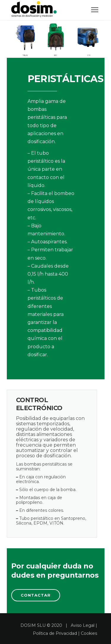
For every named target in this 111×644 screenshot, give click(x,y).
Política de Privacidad (55, 633)
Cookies (89, 633)
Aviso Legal (83, 625)
